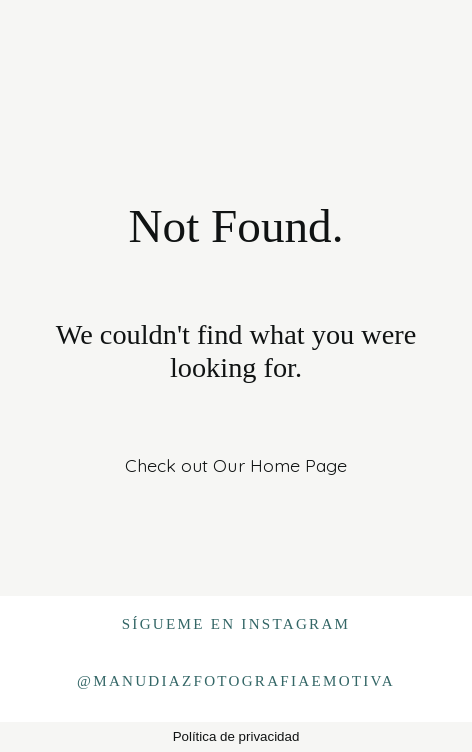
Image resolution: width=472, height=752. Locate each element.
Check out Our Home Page (236, 465)
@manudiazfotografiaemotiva (236, 681)
